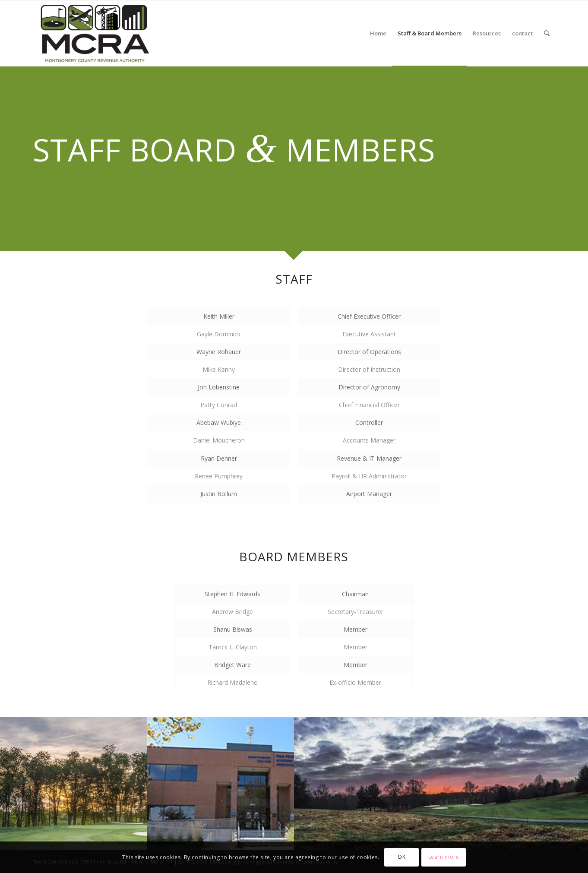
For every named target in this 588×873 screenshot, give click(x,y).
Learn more (444, 857)
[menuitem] (378, 33)
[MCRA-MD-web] (95, 33)
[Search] (547, 33)
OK (401, 857)
